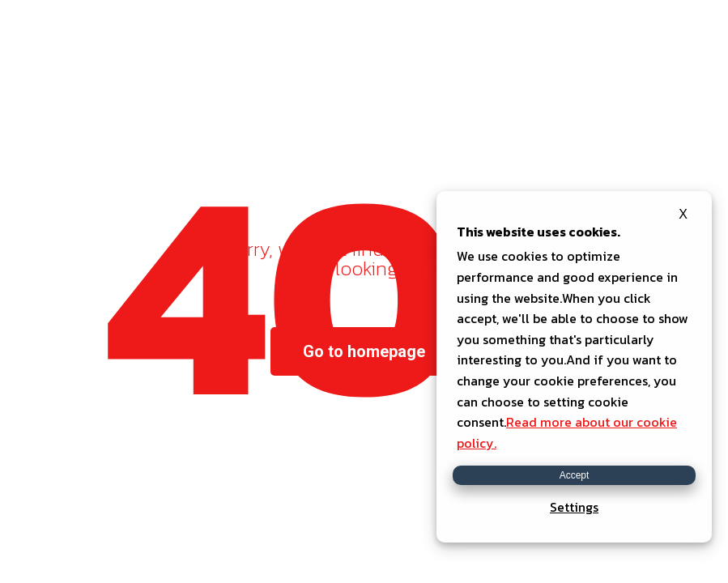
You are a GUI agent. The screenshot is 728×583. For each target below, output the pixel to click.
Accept (575, 475)
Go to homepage (364, 351)
